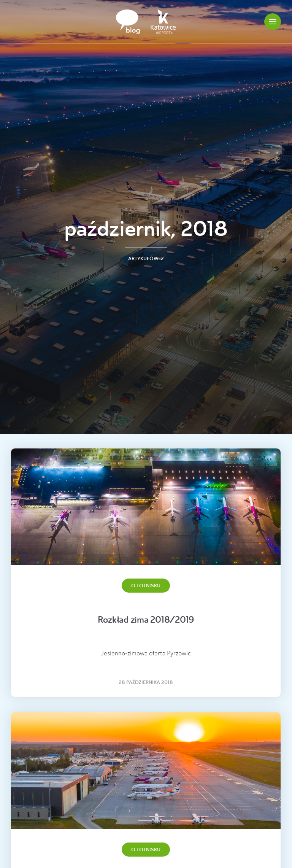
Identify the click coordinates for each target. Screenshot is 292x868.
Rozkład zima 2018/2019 (146, 620)
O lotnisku (146, 586)
